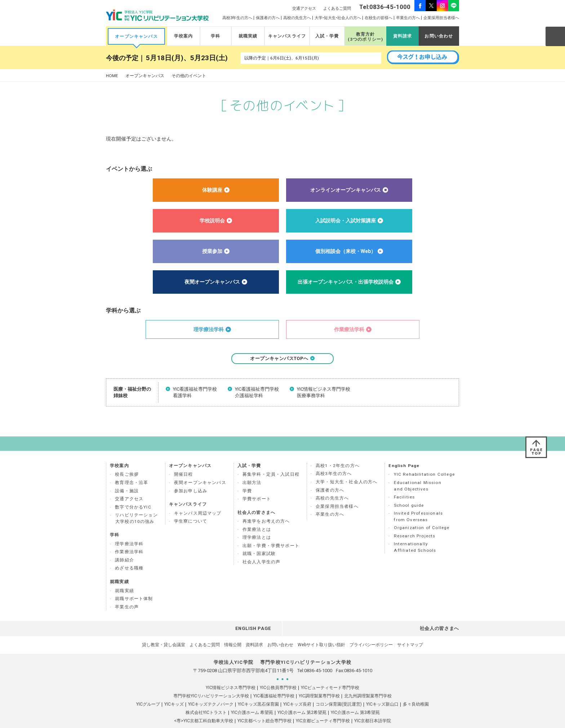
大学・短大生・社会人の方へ (346, 470)
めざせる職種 (129, 556)
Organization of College (422, 516)
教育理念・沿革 (132, 471)
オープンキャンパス (136, 36)
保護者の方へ (268, 18)
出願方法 (252, 471)
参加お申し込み (191, 479)
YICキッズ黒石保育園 (258, 692)
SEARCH (555, 36)
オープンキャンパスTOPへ (282, 358)
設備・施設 (127, 479)
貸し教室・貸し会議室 (164, 633)
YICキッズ (174, 692)
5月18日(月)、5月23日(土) (187, 58)
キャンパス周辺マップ (198, 501)
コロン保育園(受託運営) (339, 692)
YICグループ (148, 692)
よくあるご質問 (337, 8)
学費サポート (257, 487)
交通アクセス (304, 8)
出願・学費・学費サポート (271, 534)
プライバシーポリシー (371, 633)
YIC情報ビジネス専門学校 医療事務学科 (324, 392)
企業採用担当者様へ (441, 18)
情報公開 (233, 633)
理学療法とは (257, 525)
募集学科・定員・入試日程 (271, 462)
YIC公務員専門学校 (278, 676)
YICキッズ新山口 (382, 692)
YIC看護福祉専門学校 (274, 684)
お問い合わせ (439, 36)
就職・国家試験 (259, 542)
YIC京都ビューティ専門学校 (323, 709)
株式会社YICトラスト (206, 701)
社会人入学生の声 (261, 550)
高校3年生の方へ (237, 18)
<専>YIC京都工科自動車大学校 (204, 709)
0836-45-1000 (318, 659)
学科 (215, 36)
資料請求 (403, 36)
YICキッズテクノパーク (211, 692)
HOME (112, 76)
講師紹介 (124, 548)
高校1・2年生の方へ (338, 454)
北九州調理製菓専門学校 (368, 684)
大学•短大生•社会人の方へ (338, 18)
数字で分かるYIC (133, 495)
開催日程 (184, 462)
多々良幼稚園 (416, 692)
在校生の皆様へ (379, 18)
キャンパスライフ (287, 36)
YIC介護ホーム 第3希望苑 (355, 701)
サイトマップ (410, 633)
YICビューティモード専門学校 (330, 676)
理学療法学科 (129, 532)
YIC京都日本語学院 (373, 709)
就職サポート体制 (134, 587)
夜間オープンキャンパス (200, 471)
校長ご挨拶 (127, 462)
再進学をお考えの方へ (266, 509)
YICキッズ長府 (297, 692)
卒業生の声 (127, 595)
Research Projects (415, 524)
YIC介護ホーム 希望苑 (252, 701)
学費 (247, 479)
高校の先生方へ (297, 18)
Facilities (404, 485)
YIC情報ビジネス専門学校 (231, 676)
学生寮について (191, 509)
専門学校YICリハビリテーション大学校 (211, 684)
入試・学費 (327, 36)
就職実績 (248, 36)
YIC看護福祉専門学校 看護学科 (195, 392)
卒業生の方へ (408, 18)
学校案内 (184, 36)
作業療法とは (257, 518)
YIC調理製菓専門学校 (319, 684)
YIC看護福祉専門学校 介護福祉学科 (257, 392)
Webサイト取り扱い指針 (321, 633)
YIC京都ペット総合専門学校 (264, 709)
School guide (409, 493)
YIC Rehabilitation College (424, 462)
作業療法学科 (129, 540)
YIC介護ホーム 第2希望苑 (302, 701)
